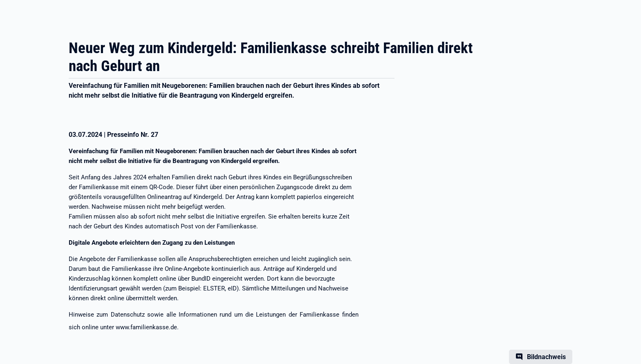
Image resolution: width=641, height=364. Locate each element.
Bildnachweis (546, 357)
